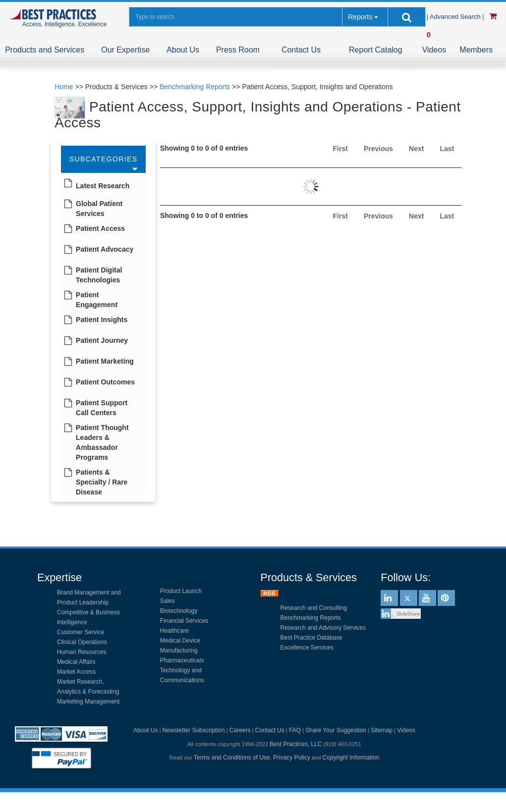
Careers (240, 730)
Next (416, 149)
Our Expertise (125, 50)
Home (64, 87)
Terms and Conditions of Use (232, 758)
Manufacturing (179, 650)
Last (447, 149)
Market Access (76, 672)
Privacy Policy (292, 758)
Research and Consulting (314, 608)
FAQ (295, 730)
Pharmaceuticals (182, 660)
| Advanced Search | (456, 17)
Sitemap (382, 730)
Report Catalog (376, 50)
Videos (434, 50)
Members (476, 50)
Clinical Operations (82, 642)
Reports (360, 17)
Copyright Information (351, 758)
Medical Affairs (76, 662)
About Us (183, 50)
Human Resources (82, 652)
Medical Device (180, 641)
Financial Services (184, 621)
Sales (168, 601)
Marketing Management (88, 702)
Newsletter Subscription (194, 730)
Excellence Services (307, 648)
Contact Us (301, 50)
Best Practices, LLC (296, 744)
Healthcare (174, 631)
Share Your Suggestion (336, 730)
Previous (378, 149)
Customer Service (81, 632)
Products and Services (45, 50)
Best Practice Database (311, 638)
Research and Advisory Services (323, 628)
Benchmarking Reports (195, 87)
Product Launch (181, 591)
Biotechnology (179, 611)
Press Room (238, 50)
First (340, 149)
